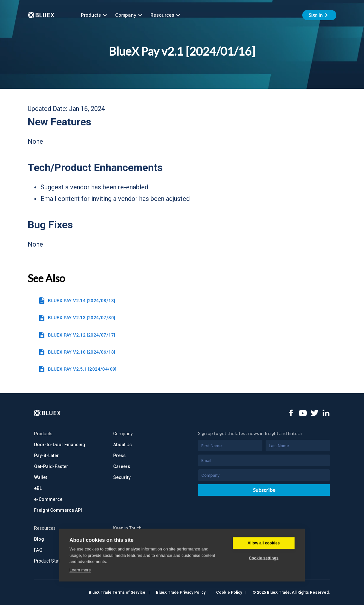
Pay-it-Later (46, 456)
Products (95, 15)
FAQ (38, 550)
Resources (166, 15)
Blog (39, 539)
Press (119, 456)
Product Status (49, 561)
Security (122, 477)
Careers (122, 466)
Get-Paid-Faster (51, 466)
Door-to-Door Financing (60, 445)
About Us (123, 445)
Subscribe (264, 490)
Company (130, 15)
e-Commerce (48, 499)
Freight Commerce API (58, 510)
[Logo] (47, 413)
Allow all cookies (264, 589)
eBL (38, 488)
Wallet (41, 477)
